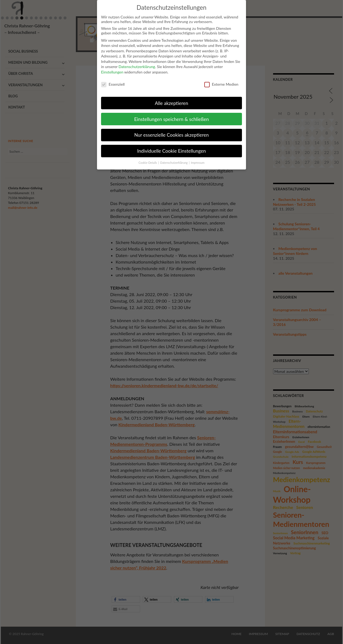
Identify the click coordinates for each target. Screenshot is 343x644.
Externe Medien (221, 80)
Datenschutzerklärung (137, 63)
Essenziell (113, 80)
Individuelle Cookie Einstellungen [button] (171, 147)
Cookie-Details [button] (148, 159)
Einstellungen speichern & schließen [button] (171, 115)
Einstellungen (112, 68)
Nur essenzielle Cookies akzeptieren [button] (171, 131)
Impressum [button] (198, 159)
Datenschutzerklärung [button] (174, 159)
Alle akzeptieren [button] (171, 99)
